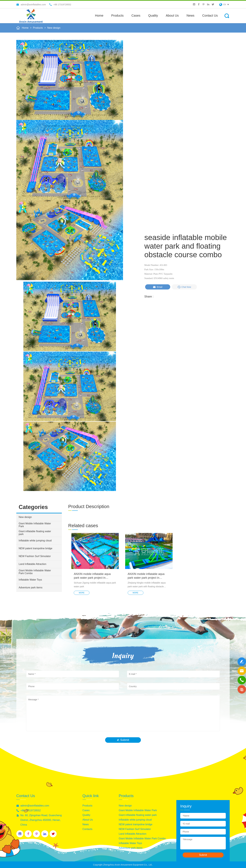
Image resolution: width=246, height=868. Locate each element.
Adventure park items (31, 588)
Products (117, 15)
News (190, 15)
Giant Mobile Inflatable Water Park (35, 525)
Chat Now (184, 287)
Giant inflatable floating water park (35, 533)
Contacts (87, 829)
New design (54, 28)
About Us (88, 820)
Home (99, 15)
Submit (123, 740)
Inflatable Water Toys (30, 580)
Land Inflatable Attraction (32, 564)
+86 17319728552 (31, 810)
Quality (153, 15)
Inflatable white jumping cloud (35, 541)
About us (172, 15)
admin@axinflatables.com (35, 806)
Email (158, 287)
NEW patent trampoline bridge (35, 548)
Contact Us (210, 15)
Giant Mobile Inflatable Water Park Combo (35, 572)
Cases (136, 15)
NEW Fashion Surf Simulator (35, 556)
